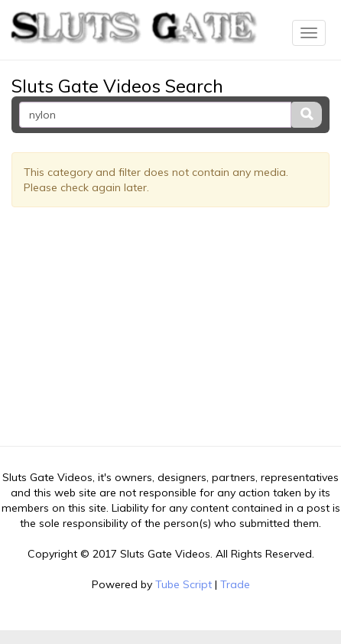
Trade (235, 584)
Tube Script (183, 584)
